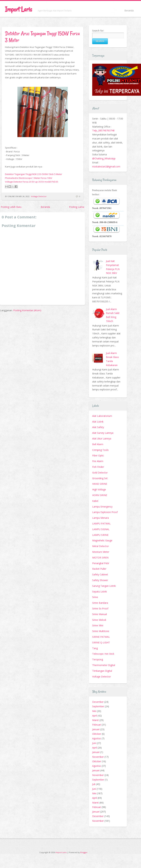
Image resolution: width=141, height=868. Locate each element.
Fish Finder (98, 467)
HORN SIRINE (100, 495)
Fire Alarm (98, 461)
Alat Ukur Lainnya (102, 439)
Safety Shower (100, 580)
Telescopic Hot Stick (103, 654)
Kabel (95, 501)
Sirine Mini (98, 625)
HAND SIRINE (100, 484)
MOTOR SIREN (100, 558)
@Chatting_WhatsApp (104, 158)
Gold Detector (100, 473)
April (95, 716)
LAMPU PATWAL (101, 523)
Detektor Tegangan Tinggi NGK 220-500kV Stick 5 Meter (34, 174)
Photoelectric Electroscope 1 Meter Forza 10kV (29, 178)
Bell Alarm (98, 444)
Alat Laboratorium (102, 416)
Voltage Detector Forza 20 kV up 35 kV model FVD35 (32, 182)
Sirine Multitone (101, 631)
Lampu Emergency (102, 507)
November (98, 757)
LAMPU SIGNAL (101, 529)
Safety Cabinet (100, 574)
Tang (95, 648)
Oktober (97, 734)
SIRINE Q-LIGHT (101, 642)
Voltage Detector (39, 196)
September (98, 706)
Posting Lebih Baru (11, 207)
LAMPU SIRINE (100, 535)
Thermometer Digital (104, 665)
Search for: (98, 31)
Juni (94, 743)
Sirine (95, 597)
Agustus (97, 738)
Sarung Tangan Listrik (104, 586)
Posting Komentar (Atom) (27, 310)
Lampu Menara (101, 518)
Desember (98, 702)
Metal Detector (101, 546)
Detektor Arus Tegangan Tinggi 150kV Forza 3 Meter (42, 37)
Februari (97, 725)
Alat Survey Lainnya (103, 433)
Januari (96, 729)
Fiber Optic (98, 455)
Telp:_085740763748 (103, 130)
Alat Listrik (98, 422)
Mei (94, 711)
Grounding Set (100, 478)
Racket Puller (99, 569)
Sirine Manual (100, 614)
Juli (94, 784)
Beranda (129, 10)
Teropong (98, 659)
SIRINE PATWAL (101, 637)
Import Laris (19, 9)
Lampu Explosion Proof (105, 512)
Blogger (84, 852)
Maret (95, 720)
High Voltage (99, 489)
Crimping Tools (100, 450)
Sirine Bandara (100, 603)
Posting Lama (77, 207)
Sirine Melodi (99, 620)
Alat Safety (98, 427)
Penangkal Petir (101, 563)
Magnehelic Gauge (102, 540)
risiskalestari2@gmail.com (106, 167)
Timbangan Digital (102, 671)
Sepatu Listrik (100, 592)
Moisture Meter (101, 552)
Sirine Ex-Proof (100, 608)
